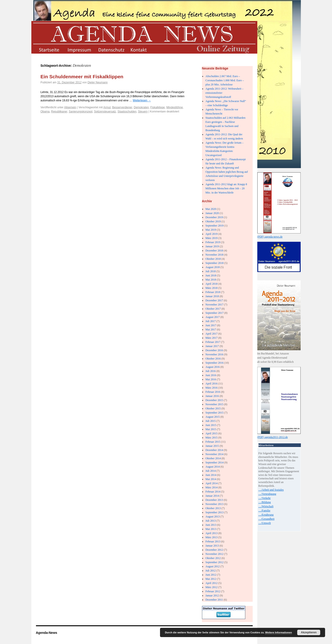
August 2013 (213, 517)
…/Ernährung (266, 515)
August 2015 (213, 417)
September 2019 (214, 226)
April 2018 (211, 284)
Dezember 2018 (214, 251)
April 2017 (211, 334)
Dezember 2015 (214, 400)
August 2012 (213, 566)
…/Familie (264, 511)
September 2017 (214, 313)
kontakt (142, 50)
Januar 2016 (212, 396)
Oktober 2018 (213, 259)
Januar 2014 (212, 496)
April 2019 (211, 234)
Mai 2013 (211, 529)
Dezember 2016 (214, 350)
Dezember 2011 (214, 600)
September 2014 (214, 463)
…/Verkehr (265, 498)
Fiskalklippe (158, 107)
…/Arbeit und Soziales (271, 490)
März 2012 (211, 587)
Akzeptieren (309, 632)
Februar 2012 (213, 591)
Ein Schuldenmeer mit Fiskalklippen (82, 77)
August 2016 (213, 367)
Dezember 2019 (214, 217)
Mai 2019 (211, 230)
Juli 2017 (210, 321)
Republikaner (59, 112)
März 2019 (211, 238)
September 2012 (214, 562)
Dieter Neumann (98, 82)
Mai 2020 (211, 209)
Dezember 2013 (214, 500)
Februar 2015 (213, 442)
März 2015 (211, 438)
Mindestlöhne (174, 107)
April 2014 (211, 483)
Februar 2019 (213, 242)
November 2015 (214, 404)
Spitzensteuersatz (105, 112)
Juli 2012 (210, 571)
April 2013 (211, 533)
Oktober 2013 (213, 508)
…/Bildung (265, 502)
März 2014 (211, 487)
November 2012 (214, 554)
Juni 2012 (211, 575)
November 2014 (214, 454)
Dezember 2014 (214, 450)
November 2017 (214, 305)
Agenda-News (47, 633)
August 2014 (213, 467)
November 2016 (214, 354)
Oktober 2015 (213, 408)
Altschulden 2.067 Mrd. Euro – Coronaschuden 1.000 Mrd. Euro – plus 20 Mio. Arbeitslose (225, 80)
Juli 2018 (210, 271)
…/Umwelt (265, 523)
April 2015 (211, 433)
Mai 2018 (211, 280)
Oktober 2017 (213, 309)
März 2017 (211, 338)
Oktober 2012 (213, 558)
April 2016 (211, 384)
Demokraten (141, 107)
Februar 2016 (213, 392)
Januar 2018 (212, 296)
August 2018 (213, 267)
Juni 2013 (211, 525)
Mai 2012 (211, 579)
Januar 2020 (212, 213)
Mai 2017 (211, 330)
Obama (45, 112)
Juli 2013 (210, 521)
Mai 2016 (211, 379)
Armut (107, 107)
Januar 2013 (212, 546)
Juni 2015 (211, 425)
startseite (49, 50)
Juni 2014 (211, 475)
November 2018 (214, 255)
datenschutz (111, 50)
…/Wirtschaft (266, 506)
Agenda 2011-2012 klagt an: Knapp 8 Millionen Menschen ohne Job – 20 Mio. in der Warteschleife (226, 188)
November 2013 (214, 504)
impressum (80, 50)
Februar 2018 (213, 292)
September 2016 (214, 363)
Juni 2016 (211, 375)
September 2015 (214, 413)
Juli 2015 (210, 421)
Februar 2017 (213, 342)
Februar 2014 (213, 492)
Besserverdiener (122, 107)
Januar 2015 (212, 446)
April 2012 (211, 583)
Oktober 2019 (213, 221)
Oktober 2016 (213, 359)
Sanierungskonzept (81, 112)
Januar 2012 (212, 596)
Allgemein (70, 107)
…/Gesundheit (267, 519)
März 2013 (211, 537)
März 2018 (211, 288)
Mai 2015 (211, 429)
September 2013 (214, 512)
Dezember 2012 (214, 550)
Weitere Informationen (279, 632)
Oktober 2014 (213, 458)
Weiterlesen (142, 100)
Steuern (143, 112)
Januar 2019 (212, 246)
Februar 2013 (213, 541)
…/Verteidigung (267, 494)
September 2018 (214, 263)
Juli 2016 (210, 371)
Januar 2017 (212, 346)
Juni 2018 (211, 275)
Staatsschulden (127, 112)
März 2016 (211, 388)
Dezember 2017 (214, 300)
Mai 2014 (211, 479)
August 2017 (213, 317)
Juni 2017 (211, 325)
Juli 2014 (210, 471)
